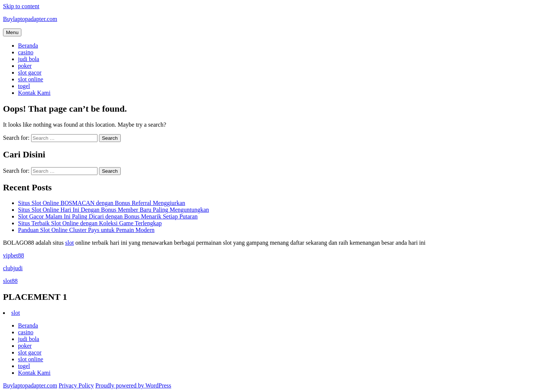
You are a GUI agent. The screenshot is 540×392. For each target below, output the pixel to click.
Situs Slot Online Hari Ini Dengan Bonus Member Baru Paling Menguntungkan (113, 210)
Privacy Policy (76, 385)
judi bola (28, 59)
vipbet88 (13, 255)
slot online (31, 79)
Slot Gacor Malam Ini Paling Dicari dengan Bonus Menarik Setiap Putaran (108, 216)
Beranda (28, 46)
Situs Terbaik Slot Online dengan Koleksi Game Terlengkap (90, 223)
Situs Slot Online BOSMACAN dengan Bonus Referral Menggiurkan (102, 203)
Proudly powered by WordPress (133, 385)
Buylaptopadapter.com (30, 19)
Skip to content (21, 6)
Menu (12, 32)
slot (70, 243)
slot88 (10, 281)
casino (26, 52)
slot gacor (30, 73)
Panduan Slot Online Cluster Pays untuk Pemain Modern (86, 230)
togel (24, 86)
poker (25, 66)
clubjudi (13, 268)
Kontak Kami (34, 93)
